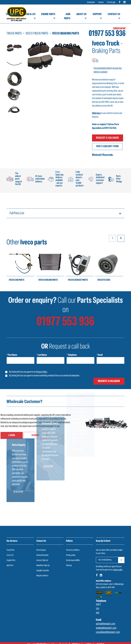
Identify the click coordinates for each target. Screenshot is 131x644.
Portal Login (111, 2)
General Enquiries (42, 552)
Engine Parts (48, 14)
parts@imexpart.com (106, 621)
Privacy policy (71, 552)
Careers (101, 2)
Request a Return (42, 573)
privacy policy (118, 567)
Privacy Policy (42, 369)
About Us (81, 14)
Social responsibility (73, 557)
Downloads (91, 2)
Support (97, 14)
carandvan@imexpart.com (108, 629)
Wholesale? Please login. (103, 152)
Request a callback (107, 137)
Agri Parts (67, 16)
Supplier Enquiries (43, 568)
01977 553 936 (107, 34)
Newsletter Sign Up (43, 563)
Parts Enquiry (41, 547)
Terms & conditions (73, 547)
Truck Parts (12, 14)
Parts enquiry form (108, 144)
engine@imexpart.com (106, 625)
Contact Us (114, 14)
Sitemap (69, 563)
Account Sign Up (42, 557)
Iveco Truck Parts (37, 34)
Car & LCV (30, 14)
